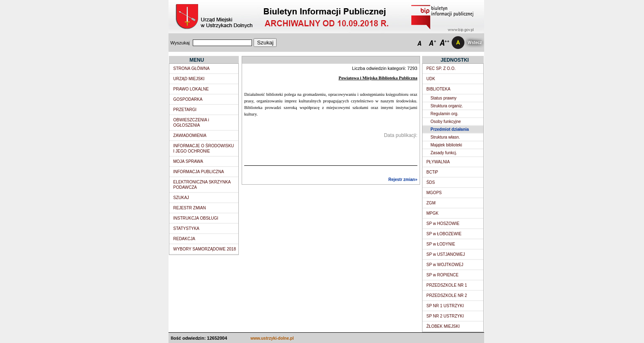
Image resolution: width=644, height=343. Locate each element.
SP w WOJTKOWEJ (445, 265)
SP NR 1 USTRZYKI (445, 306)
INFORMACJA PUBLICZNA (199, 172)
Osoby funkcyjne (446, 122)
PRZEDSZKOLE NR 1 (447, 285)
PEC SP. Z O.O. (441, 68)
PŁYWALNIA (438, 162)
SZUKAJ (181, 198)
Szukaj (265, 43)
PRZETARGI (185, 110)
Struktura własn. (445, 137)
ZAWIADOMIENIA (190, 136)
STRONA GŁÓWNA (192, 68)
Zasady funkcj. (444, 153)
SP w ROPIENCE (443, 275)
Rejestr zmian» (403, 180)
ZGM (431, 203)
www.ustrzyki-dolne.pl (272, 338)
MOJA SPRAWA (188, 161)
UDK (431, 79)
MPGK (433, 213)
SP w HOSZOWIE (443, 224)
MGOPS (434, 193)
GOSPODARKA (188, 99)
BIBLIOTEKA (439, 89)
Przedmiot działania (450, 129)
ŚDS (431, 182)
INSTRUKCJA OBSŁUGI (196, 218)
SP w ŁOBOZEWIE (444, 234)
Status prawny (444, 98)
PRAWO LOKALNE (191, 89)
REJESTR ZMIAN (190, 208)
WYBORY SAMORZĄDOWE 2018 (205, 249)
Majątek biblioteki (447, 145)
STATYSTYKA (187, 228)
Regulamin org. (445, 114)
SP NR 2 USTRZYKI (445, 316)
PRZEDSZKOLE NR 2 (447, 295)
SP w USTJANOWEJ (446, 254)
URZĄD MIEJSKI (189, 79)
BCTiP (433, 172)
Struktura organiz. (447, 106)
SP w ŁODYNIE (441, 244)
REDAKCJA (184, 239)
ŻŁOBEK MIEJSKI (443, 326)
